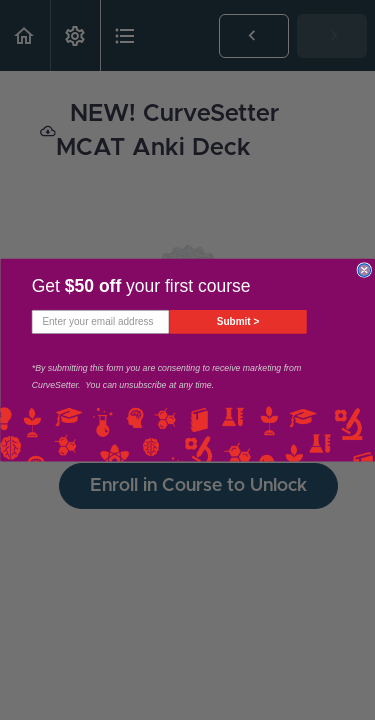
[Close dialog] (364, 270)
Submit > (237, 321)
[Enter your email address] (100, 322)
